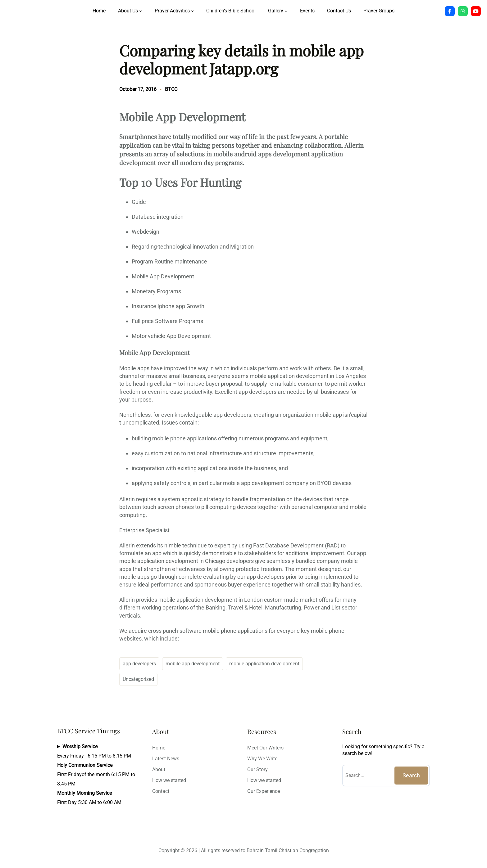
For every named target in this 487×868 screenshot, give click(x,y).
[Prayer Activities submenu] (193, 11)
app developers (139, 664)
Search (411, 775)
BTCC (171, 89)
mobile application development (264, 664)
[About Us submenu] (141, 11)
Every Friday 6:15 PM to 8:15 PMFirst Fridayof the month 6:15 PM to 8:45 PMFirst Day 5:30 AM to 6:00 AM (96, 774)
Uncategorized (138, 679)
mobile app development (193, 664)
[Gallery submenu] (286, 11)
